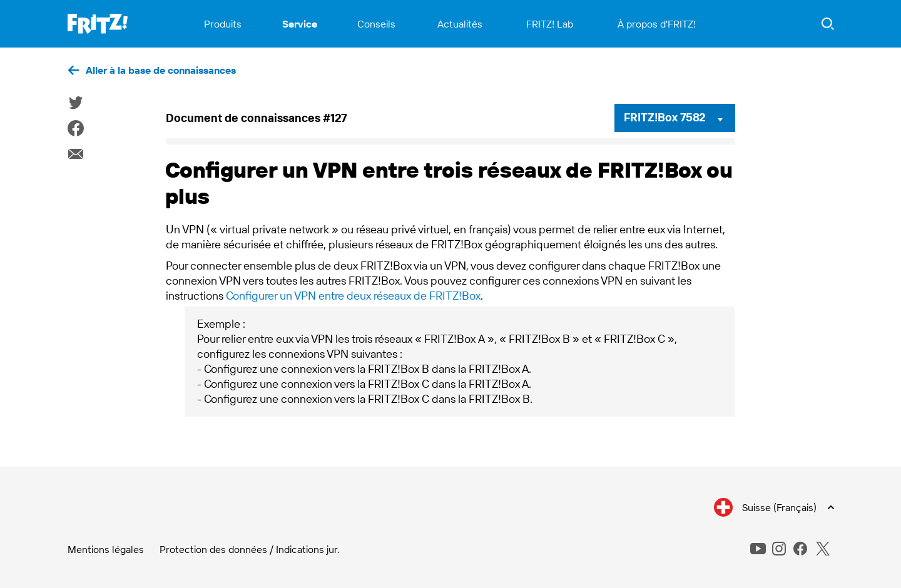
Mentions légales (106, 549)
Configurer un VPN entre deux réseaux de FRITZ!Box (353, 296)
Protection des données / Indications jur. (250, 549)
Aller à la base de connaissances (161, 70)
